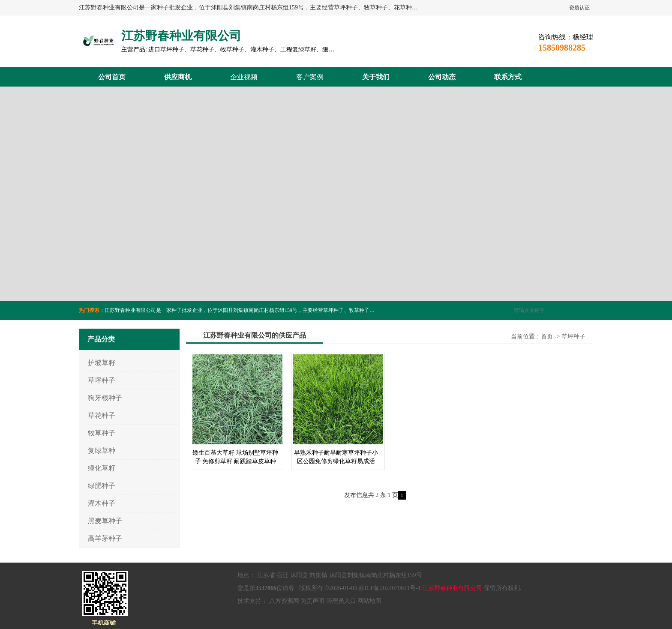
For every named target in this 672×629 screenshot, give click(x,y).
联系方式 (508, 77)
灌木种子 (102, 503)
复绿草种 (102, 451)
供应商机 (178, 77)
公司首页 (112, 77)
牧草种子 (102, 433)
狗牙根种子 (105, 398)
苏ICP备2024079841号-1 (389, 588)
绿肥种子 (102, 486)
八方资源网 (284, 601)
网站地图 (369, 601)
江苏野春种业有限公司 (452, 588)
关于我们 (376, 77)
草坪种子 (102, 380)
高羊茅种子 (105, 538)
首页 (547, 337)
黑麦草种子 (105, 521)
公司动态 (442, 77)
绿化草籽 (102, 468)
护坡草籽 (102, 363)
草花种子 (102, 415)
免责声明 (312, 601)
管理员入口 (341, 601)
